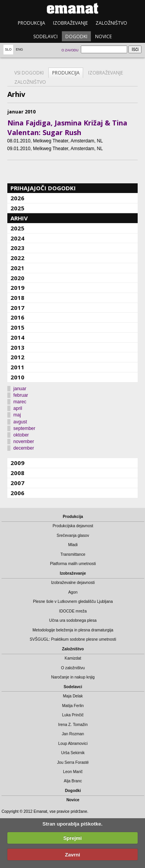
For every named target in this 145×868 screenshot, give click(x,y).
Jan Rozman (73, 734)
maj (17, 415)
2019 (17, 288)
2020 (17, 278)
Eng (20, 49)
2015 (17, 327)
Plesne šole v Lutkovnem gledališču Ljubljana (73, 602)
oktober (21, 435)
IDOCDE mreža (73, 611)
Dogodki (76, 36)
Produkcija (32, 23)
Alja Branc (73, 781)
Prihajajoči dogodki (43, 188)
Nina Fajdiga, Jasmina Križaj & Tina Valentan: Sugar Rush (67, 128)
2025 (17, 208)
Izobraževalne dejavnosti (73, 583)
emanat (72, 8)
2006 (17, 493)
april (18, 408)
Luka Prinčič (73, 715)
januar (20, 389)
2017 (17, 308)
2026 (17, 198)
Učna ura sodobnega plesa (73, 620)
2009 (17, 463)
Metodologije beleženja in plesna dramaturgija (73, 630)
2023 (17, 248)
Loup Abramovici (73, 744)
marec (20, 402)
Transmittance (73, 554)
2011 (17, 367)
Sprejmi (73, 838)
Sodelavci (45, 36)
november (24, 442)
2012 (17, 357)
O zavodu (70, 50)
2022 (17, 258)
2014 (17, 337)
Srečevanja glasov (73, 536)
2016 (17, 317)
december (24, 448)
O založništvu (73, 668)
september (25, 428)
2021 (17, 268)
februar (21, 395)
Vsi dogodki (29, 73)
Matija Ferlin (73, 706)
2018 (17, 298)
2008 (17, 473)
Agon (73, 592)
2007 (17, 483)
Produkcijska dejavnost (73, 526)
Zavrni (72, 855)
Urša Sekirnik (73, 753)
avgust (20, 422)
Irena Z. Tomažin (73, 725)
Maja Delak (73, 696)
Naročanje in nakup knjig (73, 677)
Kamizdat (73, 658)
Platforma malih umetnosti (73, 564)
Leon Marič (73, 772)
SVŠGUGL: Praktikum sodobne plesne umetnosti (73, 639)
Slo (8, 49)
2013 (17, 347)
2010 (17, 377)
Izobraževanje (70, 23)
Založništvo (111, 23)
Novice (103, 36)
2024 (17, 238)
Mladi (73, 545)
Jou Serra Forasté (73, 762)
